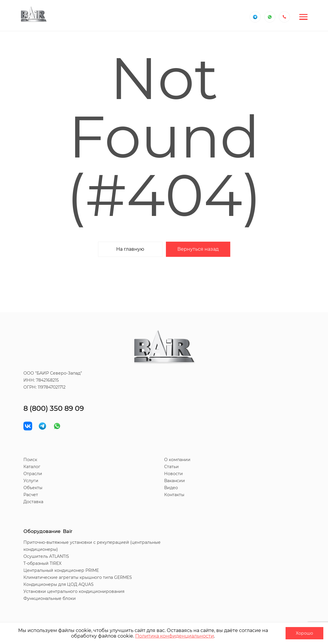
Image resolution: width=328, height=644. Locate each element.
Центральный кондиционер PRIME (61, 570)
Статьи (171, 467)
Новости (174, 474)
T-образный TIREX (42, 563)
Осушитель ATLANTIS (46, 556)
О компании (177, 460)
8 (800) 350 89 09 (54, 408)
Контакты (174, 495)
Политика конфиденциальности (175, 636)
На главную (130, 249)
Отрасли (33, 474)
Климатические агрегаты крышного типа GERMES (78, 577)
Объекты (33, 488)
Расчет (31, 495)
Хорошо (304, 633)
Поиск (30, 460)
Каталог (32, 467)
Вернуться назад (198, 249)
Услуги (31, 481)
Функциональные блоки (50, 598)
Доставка (33, 502)
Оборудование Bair (48, 531)
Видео (171, 488)
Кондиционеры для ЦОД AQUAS (59, 584)
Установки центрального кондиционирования (74, 591)
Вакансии (175, 481)
